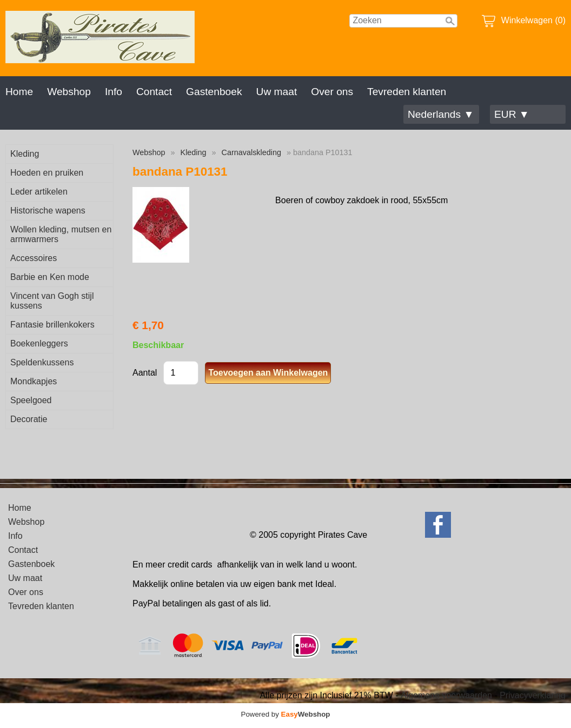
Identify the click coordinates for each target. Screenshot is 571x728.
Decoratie (29, 419)
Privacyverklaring (533, 695)
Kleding (25, 154)
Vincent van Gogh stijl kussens (52, 301)
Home (19, 92)
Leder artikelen (39, 192)
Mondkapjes (34, 381)
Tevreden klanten (407, 92)
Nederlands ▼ (441, 114)
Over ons (332, 92)
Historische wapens (48, 211)
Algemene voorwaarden (446, 695)
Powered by (286, 714)
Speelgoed (31, 400)
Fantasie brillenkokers (52, 325)
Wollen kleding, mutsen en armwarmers (61, 234)
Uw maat (277, 92)
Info (114, 92)
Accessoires (34, 258)
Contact (154, 92)
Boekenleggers (39, 343)
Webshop (69, 92)
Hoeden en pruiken (47, 173)
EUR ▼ (512, 114)
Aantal (145, 373)
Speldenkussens (42, 362)
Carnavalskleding (251, 152)
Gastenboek (214, 92)
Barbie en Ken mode (50, 277)
